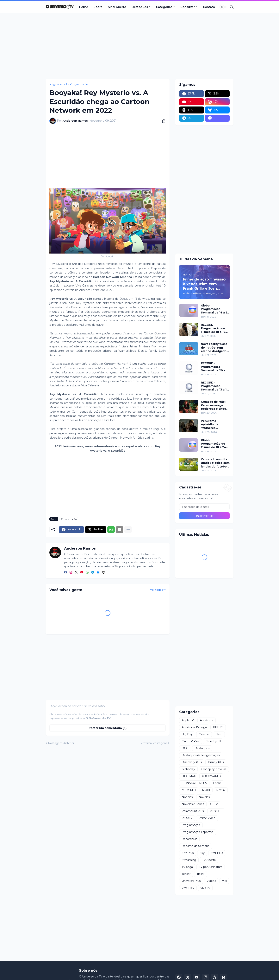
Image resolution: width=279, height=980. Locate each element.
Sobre (98, 7)
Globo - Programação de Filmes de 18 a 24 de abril (214, 444)
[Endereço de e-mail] (204, 507)
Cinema (204, 734)
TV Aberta (209, 860)
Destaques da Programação (201, 755)
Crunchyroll (213, 741)
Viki (224, 881)
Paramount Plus (193, 811)
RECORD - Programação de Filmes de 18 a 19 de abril (213, 328)
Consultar (188, 7)
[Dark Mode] (223, 7)
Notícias (187, 797)
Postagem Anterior (61, 743)
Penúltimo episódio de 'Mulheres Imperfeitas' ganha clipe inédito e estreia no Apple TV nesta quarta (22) (215, 425)
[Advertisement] (139, 46)
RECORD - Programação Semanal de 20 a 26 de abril (213, 367)
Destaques (140, 7)
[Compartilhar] (162, 121)
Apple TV (188, 720)
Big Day (187, 734)
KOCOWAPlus (211, 776)
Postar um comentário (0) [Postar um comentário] (108, 728)
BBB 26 (218, 727)
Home (84, 7)
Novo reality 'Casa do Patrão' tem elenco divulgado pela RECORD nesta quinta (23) (214, 348)
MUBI (206, 790)
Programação (79, 84)
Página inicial (58, 84)
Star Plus (217, 853)
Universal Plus (191, 881)
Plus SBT (216, 811)
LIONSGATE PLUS (194, 783)
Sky (202, 853)
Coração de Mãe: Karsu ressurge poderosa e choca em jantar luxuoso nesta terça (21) (214, 405)
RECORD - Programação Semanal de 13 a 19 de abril (215, 386)
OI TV (214, 804)
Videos (211, 881)
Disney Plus (216, 762)
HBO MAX (189, 776)
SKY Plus (188, 853)
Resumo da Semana (196, 846)
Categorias (164, 7)
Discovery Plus (192, 762)
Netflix (221, 790)
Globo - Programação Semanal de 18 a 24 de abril (215, 309)
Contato (209, 7)
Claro (219, 734)
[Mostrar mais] (128, 530)
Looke (217, 783)
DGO (185, 748)
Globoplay (188, 769)
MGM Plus (189, 790)
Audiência (207, 720)
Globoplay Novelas (214, 769)
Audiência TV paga (194, 727)
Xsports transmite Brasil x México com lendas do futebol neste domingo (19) (215, 463)
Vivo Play (188, 888)
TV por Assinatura (211, 867)
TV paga (187, 867)
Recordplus (189, 839)
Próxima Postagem (154, 743)
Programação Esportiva (198, 832)
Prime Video (207, 818)
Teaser (186, 874)
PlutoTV (187, 818)
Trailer (201, 874)
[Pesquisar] (230, 7)
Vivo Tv (205, 888)
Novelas (204, 797)
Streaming (189, 860)
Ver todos (157, 590)
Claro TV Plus (191, 741)
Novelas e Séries (193, 804)
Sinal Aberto (117, 7)
